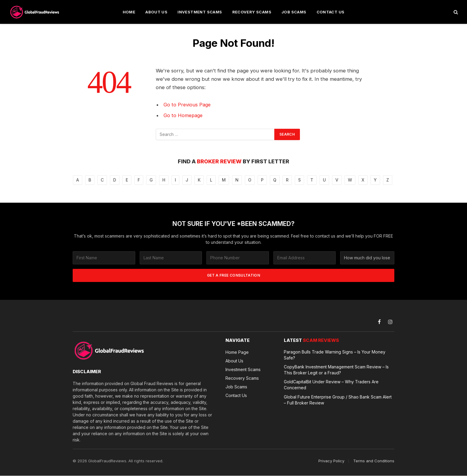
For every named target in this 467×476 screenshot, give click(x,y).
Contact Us (331, 12)
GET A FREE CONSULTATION (233, 275)
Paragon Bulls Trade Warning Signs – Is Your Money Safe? (335, 355)
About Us (156, 12)
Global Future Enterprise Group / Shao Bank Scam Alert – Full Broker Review (338, 398)
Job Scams (294, 12)
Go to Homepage (184, 115)
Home (129, 12)
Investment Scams (200, 12)
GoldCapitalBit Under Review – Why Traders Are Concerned (331, 384)
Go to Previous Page (187, 105)
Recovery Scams (252, 12)
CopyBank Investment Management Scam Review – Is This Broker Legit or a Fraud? (336, 369)
